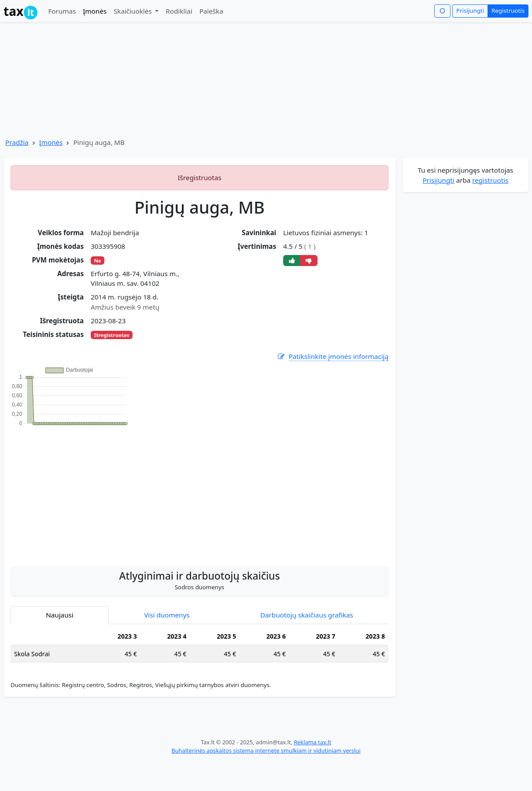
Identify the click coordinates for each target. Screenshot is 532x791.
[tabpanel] (199, 649)
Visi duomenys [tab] (167, 615)
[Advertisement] (200, 492)
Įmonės (95, 11)
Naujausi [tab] (59, 615)
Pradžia (17, 142)
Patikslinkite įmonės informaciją (332, 357)
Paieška (211, 11)
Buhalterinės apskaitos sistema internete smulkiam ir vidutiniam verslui (266, 750)
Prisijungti (470, 11)
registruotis (490, 180)
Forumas (62, 11)
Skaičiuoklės (134, 11)
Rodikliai (179, 11)
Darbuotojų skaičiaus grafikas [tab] (307, 615)
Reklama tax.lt (312, 742)
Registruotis (508, 11)
